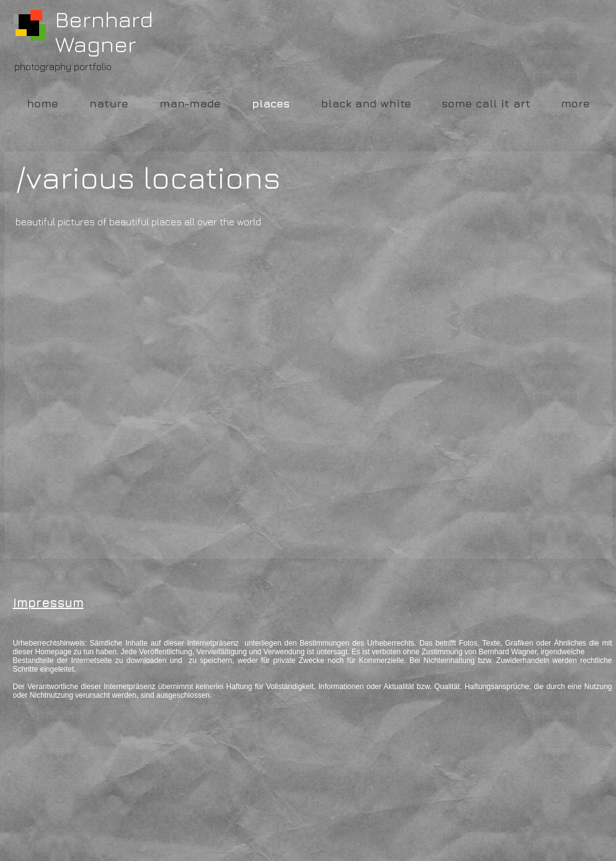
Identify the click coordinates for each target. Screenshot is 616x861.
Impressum (48, 602)
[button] (109, 383)
